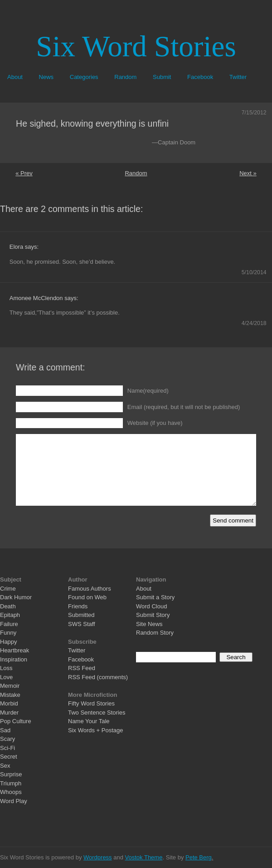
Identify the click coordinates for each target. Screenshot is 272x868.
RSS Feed (82, 668)
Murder (9, 713)
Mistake (10, 695)
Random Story (155, 633)
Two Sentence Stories (97, 713)
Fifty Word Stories (91, 703)
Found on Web (87, 597)
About (15, 77)
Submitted (81, 615)
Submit (162, 77)
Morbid (9, 703)
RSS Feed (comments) (98, 677)
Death (8, 606)
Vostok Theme (144, 857)
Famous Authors (90, 589)
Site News (149, 624)
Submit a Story (155, 597)
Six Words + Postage (96, 730)
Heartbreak (15, 650)
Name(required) (148, 391)
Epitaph (10, 615)
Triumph (11, 783)
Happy (9, 642)
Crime (8, 589)
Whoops (11, 792)
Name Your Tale (89, 721)
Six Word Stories (136, 46)
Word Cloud (151, 606)
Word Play (14, 801)
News (46, 77)
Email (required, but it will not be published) (184, 407)
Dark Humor (16, 597)
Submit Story (153, 615)
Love (6, 677)
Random (125, 77)
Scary (7, 739)
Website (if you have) (155, 423)
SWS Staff (82, 624)
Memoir (10, 686)
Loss (6, 668)
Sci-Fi (7, 748)
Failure (9, 624)
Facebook (200, 77)
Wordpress (98, 857)
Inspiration (14, 659)
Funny (8, 633)
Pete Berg (199, 857)
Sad (5, 730)
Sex (5, 766)
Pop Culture (16, 721)
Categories (84, 77)
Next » (248, 173)
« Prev (24, 173)
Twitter (238, 77)
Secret (9, 757)
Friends (78, 606)
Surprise (11, 774)
